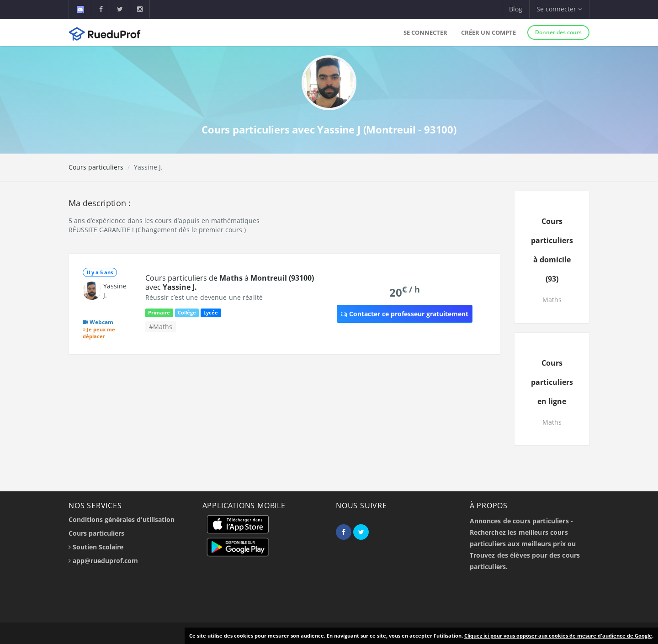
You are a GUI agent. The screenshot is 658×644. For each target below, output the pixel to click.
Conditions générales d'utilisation (122, 519)
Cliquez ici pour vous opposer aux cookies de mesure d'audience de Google (558, 636)
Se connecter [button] (559, 9)
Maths (552, 300)
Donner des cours (558, 32)
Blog (516, 9)
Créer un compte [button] (488, 32)
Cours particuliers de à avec (230, 282)
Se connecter (425, 32)
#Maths (161, 327)
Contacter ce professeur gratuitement (405, 314)
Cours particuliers (96, 167)
